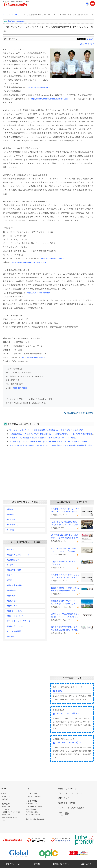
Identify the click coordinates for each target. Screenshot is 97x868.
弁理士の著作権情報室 (35, 819)
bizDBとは (5, 799)
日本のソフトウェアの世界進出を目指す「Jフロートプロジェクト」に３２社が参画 (65, 616)
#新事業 (10, 509)
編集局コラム (6, 815)
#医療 (9, 580)
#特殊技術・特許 (14, 570)
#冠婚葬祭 (11, 591)
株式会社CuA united (16, 21)
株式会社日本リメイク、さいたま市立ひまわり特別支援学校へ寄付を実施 (65, 510)
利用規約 (38, 864)
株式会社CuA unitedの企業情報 (80, 413)
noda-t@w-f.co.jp (20, 388)
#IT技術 (10, 565)
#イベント (11, 520)
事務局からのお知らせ (61, 864)
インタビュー (6, 809)
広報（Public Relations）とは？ (71, 743)
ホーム (5, 15)
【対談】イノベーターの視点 (11, 812)
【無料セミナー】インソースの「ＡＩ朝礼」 (64, 563)
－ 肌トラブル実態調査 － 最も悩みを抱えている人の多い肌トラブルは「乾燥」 (43, 438)
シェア (90, 39)
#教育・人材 (12, 606)
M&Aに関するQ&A (32, 812)
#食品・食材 (12, 601)
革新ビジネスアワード (67, 789)
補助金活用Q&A (31, 809)
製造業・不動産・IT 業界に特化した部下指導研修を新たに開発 (65, 589)
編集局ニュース (7, 807)
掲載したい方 (64, 798)
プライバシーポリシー (14, 864)
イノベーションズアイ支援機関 (71, 808)
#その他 (10, 530)
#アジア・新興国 (14, 631)
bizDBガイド (6, 796)
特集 (3, 820)
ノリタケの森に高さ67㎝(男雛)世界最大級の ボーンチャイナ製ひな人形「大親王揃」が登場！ (49, 442)
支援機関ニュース (32, 804)
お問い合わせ (86, 864)
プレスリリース (17, 15)
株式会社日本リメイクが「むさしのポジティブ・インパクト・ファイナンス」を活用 (65, 576)
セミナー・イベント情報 (34, 807)
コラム (29, 789)
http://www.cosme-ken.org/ (38, 87)
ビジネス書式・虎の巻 (33, 815)
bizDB (59, 691)
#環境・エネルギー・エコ (18, 555)
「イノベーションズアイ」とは (71, 794)
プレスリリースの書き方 (68, 713)
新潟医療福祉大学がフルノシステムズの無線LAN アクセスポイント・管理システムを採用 (65, 602)
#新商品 (10, 515)
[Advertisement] (48, 470)
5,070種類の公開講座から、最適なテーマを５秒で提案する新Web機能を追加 (65, 537)
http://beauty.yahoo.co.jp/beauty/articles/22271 (51, 99)
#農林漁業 (11, 596)
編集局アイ (6, 804)
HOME (4, 789)
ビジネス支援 (31, 801)
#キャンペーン (13, 525)
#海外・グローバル (15, 626)
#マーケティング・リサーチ (19, 621)
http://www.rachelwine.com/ (52, 259)
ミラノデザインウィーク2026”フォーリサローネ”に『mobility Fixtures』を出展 (65, 550)
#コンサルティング (87, 44)
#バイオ (10, 575)
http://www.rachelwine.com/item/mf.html (29, 262)
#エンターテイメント (16, 611)
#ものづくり (12, 550)
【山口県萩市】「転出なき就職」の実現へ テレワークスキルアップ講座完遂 (65, 523)
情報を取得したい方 (66, 803)
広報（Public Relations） (10, 817)
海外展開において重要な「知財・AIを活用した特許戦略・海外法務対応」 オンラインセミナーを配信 (65, 629)
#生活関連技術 (13, 560)
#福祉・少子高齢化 (15, 585)
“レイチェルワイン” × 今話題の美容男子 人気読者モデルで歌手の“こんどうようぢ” (46, 430)
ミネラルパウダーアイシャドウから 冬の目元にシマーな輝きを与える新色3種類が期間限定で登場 (51, 446)
